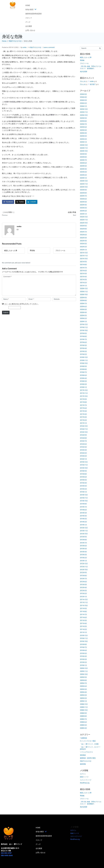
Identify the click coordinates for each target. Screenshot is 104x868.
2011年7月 (83, 614)
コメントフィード (86, 780)
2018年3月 (83, 381)
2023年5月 (83, 202)
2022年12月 (84, 217)
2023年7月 (83, 196)
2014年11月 (84, 498)
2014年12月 (84, 495)
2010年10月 (84, 641)
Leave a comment (49, 47)
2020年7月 (83, 303)
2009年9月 (83, 677)
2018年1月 (83, 387)
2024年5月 (83, 166)
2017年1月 (83, 423)
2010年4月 (83, 656)
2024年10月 (84, 151)
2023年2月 (83, 211)
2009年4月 (83, 692)
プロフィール (84, 63)
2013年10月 (84, 534)
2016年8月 (83, 438)
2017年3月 (83, 417)
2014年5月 (83, 513)
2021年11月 (84, 256)
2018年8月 (83, 369)
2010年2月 (83, 662)
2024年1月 (83, 178)
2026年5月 (83, 94)
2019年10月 (84, 330)
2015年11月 (84, 465)
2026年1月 (83, 106)
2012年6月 (83, 582)
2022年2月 (83, 247)
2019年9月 (83, 333)
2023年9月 (83, 190)
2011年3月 (83, 626)
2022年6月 (83, 235)
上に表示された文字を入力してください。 (24, 304)
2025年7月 (83, 124)
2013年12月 (84, 528)
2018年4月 (83, 378)
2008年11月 (84, 707)
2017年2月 (83, 420)
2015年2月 (83, 489)
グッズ (28, 22)
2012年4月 (83, 588)
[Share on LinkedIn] (32, 202)
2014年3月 (83, 519)
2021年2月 (83, 283)
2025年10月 (84, 115)
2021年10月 (84, 259)
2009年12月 (84, 668)
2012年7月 (83, 579)
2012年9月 (83, 573)
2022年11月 (84, 220)
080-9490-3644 (7, 856)
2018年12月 (84, 357)
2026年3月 (83, 100)
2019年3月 (83, 351)
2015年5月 (83, 480)
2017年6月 (83, 408)
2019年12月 (84, 324)
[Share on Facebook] (8, 202)
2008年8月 (83, 716)
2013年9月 (83, 537)
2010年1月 (83, 665)
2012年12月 (84, 564)
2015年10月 (84, 468)
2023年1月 (83, 214)
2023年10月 (84, 187)
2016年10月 (84, 432)
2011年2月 (83, 629)
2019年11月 (84, 327)
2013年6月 (83, 546)
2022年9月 (83, 226)
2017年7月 (83, 405)
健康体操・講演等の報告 (88, 758)
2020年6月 (83, 307)
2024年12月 (84, 145)
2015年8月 (83, 474)
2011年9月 (83, 608)
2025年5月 (83, 130)
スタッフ (29, 18)
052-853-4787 (6, 853)
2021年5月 (83, 274)
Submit (6, 312)
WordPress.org (85, 783)
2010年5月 (83, 653)
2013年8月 (83, 540)
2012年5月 (83, 585)
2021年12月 (84, 253)
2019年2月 (83, 354)
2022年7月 (83, 232)
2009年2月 (83, 698)
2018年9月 (83, 366)
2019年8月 (83, 336)
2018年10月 (84, 363)
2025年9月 (83, 118)
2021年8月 (83, 265)
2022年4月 (83, 241)
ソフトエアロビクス (86, 752)
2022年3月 (83, 244)
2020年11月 (84, 292)
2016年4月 (83, 450)
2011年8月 (83, 612)
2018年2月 (83, 384)
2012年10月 (84, 570)
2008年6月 (83, 722)
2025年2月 (83, 139)
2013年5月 (83, 549)
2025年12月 (84, 109)
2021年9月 (83, 262)
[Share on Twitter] (20, 202)
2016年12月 (84, 426)
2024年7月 (83, 160)
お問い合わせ (30, 30)
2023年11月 (84, 184)
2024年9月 (83, 154)
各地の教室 (31, 10)
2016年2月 (83, 456)
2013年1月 (83, 561)
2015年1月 (83, 492)
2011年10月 (84, 606)
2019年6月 (83, 342)
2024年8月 (83, 157)
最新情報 (83, 764)
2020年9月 (83, 298)
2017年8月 (83, 402)
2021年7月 (83, 268)
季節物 (82, 60)
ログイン (83, 774)
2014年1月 (83, 525)
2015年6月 (83, 477)
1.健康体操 (83, 738)
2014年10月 (84, 501)
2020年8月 (83, 301)
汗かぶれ (83, 81)
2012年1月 (83, 597)
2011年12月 (84, 600)
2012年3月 (83, 591)
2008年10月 (84, 710)
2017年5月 (83, 411)
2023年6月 (83, 199)
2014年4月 (83, 516)
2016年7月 (83, 441)
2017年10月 (84, 396)
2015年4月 (83, 483)
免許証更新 (84, 72)
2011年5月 (83, 620)
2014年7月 (83, 507)
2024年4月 (83, 169)
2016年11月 (84, 429)
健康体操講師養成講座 (34, 14)
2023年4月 (83, 205)
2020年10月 (84, 295)
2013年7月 (83, 543)
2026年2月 (83, 103)
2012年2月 (83, 594)
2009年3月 (83, 695)
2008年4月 (83, 728)
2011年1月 (83, 632)
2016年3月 (83, 453)
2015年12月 (84, 462)
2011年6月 (83, 617)
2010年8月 (83, 644)
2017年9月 (83, 399)
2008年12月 (84, 704)
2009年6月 (83, 686)
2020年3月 (83, 315)
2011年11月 (84, 602)
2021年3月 (83, 280)
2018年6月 (83, 375)
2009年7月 (83, 683)
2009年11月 (84, 671)
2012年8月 (83, 576)
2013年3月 (83, 555)
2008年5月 (83, 725)
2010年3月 (83, 659)
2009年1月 (83, 701)
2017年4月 (83, 414)
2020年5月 (83, 309)
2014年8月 (83, 504)
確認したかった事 (86, 57)
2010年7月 (83, 647)
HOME (28, 5)
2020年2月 (83, 318)
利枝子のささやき (36, 47)
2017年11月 (84, 393)
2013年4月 (83, 552)
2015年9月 (83, 471)
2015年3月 (83, 486)
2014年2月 (83, 522)
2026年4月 (83, 97)
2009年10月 (84, 674)
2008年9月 (83, 713)
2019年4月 (83, 348)
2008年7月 (83, 719)
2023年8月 (83, 193)
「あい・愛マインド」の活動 (89, 744)
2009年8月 (83, 680)
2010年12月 (84, 635)
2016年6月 (83, 444)
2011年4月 (83, 623)
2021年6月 (83, 271)
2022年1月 (83, 250)
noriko (25, 47)
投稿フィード (84, 777)
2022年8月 (83, 229)
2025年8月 (83, 121)
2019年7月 (83, 339)
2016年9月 (83, 435)
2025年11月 (84, 112)
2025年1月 (83, 142)
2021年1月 (83, 286)
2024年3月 (83, 172)
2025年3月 (83, 136)
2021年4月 (83, 277)
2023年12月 (84, 181)
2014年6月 (83, 510)
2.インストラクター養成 (88, 741)
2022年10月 (84, 223)
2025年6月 (83, 127)
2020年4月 (83, 312)
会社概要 (29, 26)
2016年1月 (83, 459)
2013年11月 (84, 531)
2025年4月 (83, 133)
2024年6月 (83, 163)
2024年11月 (84, 148)
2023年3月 (83, 208)
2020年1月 (83, 321)
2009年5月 (83, 689)
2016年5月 (83, 447)
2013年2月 (83, 558)
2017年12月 (84, 390)
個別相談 (83, 755)
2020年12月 (84, 289)
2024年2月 (83, 175)
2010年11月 (84, 638)
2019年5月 (83, 345)
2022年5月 (83, 238)
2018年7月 (83, 372)
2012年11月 (84, 567)
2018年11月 (84, 360)
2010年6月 (83, 650)
